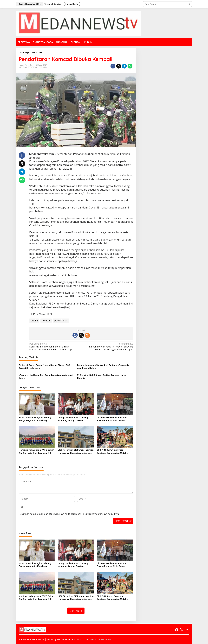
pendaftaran (61, 321)
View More (76, 611)
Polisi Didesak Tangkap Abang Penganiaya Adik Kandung (35, 419)
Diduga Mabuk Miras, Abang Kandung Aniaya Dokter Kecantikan (73, 419)
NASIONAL (23, 67)
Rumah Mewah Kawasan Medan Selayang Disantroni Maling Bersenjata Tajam (108, 347)
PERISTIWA (33, 67)
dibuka (34, 321)
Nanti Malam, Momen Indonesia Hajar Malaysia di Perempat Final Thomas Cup (54, 347)
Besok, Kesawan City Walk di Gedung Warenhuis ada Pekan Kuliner (103, 367)
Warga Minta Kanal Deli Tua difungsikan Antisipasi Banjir (46, 376)
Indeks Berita (104, 639)
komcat (46, 321)
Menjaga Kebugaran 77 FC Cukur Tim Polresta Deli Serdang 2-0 (36, 451)
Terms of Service (85, 639)
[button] (189, 4)
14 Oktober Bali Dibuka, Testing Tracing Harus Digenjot (102, 376)
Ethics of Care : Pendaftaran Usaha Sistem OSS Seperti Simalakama (44, 367)
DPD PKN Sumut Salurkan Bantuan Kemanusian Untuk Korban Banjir (112, 451)
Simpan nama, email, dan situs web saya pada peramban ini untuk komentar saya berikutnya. (70, 514)
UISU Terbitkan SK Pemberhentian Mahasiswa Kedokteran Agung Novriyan (76, 451)
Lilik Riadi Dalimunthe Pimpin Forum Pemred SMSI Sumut (112, 419)
